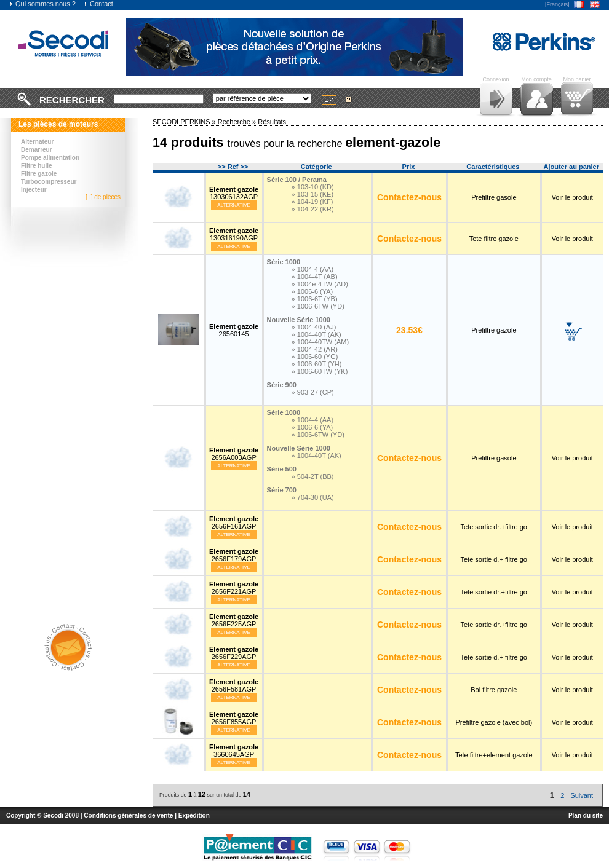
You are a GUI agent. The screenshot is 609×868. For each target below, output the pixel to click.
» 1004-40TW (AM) (320, 342)
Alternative (234, 205)
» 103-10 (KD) (313, 187)
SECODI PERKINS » (185, 122)
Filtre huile (37, 166)
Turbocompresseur (49, 182)
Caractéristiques (493, 167)
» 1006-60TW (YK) (320, 371)
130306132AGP (234, 193)
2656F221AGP (234, 588)
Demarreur (37, 150)
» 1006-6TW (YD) (318, 306)
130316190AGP (234, 234)
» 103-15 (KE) (312, 194)
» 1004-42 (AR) (315, 349)
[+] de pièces (103, 197)
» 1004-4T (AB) (315, 277)
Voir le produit (572, 197)
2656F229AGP (234, 653)
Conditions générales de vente (128, 815)
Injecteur (34, 190)
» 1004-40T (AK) (316, 334)
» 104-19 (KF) (312, 202)
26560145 (234, 330)
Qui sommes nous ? (42, 4)
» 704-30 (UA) (313, 497)
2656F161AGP (234, 523)
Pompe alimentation (50, 158)
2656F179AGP (234, 555)
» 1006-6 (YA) (312, 291)
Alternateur (37, 142)
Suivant (582, 795)
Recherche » (238, 122)
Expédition (194, 815)
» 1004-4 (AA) (312, 269)
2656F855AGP (234, 718)
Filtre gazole (39, 174)
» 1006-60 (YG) (315, 357)
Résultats (272, 122)
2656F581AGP (234, 685)
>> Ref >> (233, 167)
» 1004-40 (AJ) (314, 327)
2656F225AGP (234, 620)
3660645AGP (234, 751)
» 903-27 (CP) (313, 392)
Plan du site (586, 815)
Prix (409, 167)
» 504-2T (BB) (313, 476)
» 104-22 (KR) (313, 209)
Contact (98, 4)
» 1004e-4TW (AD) (320, 284)
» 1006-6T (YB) (315, 299)
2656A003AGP (234, 454)
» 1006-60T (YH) (317, 364)
